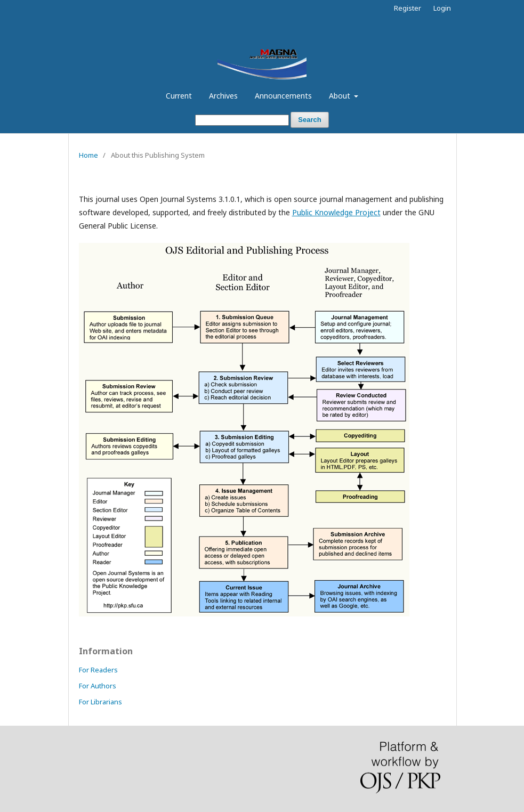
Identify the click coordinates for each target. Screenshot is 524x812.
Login (442, 8)
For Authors (98, 686)
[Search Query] (242, 120)
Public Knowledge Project (336, 212)
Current (179, 96)
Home (88, 155)
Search (309, 120)
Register (408, 8)
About (341, 96)
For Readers (98, 670)
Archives (223, 96)
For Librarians (100, 702)
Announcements (283, 96)
